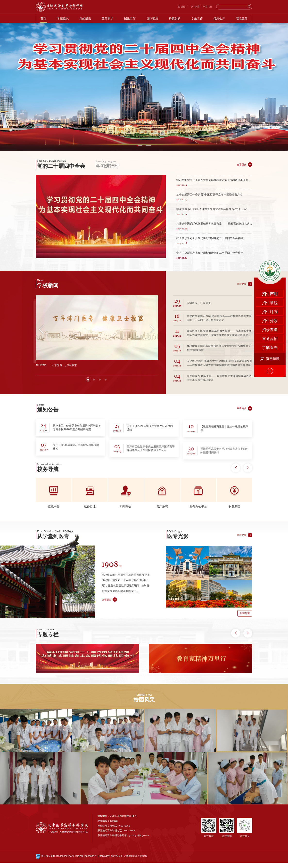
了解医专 (270, 263)
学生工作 (197, 18)
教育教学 (107, 18)
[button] (140, 145)
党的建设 (85, 18)
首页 (43, 18)
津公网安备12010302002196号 (55, 861)
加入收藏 (195, 7)
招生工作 (130, 18)
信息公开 (219, 18)
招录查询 (270, 245)
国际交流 (152, 18)
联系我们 (207, 7)
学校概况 (63, 18)
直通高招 (270, 254)
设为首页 (182, 7)
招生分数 (270, 236)
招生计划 (270, 227)
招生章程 (270, 218)
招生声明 (270, 209)
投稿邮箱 (245, 638)
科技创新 (175, 18)
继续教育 (242, 18)
